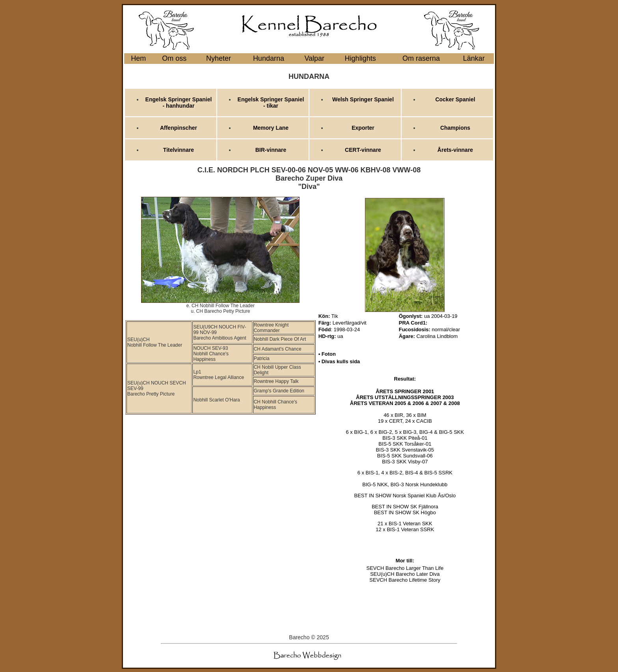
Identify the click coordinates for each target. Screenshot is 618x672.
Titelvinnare (179, 150)
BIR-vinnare (271, 150)
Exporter (363, 128)
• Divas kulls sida (339, 361)
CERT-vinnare (363, 150)
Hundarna (269, 58)
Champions (455, 128)
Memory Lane (271, 128)
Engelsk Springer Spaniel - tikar (271, 103)
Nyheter (219, 58)
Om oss (174, 58)
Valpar (314, 58)
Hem (138, 58)
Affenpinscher (179, 128)
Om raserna (421, 58)
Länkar (474, 58)
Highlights (360, 58)
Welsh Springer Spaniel (363, 99)
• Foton (327, 354)
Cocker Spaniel (455, 99)
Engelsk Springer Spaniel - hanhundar (179, 103)
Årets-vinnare (455, 150)
